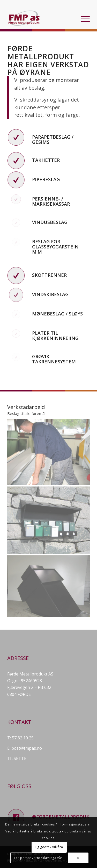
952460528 (31, 681)
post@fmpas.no (27, 748)
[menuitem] (83, 18)
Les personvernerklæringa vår (38, 858)
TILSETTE (17, 758)
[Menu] (83, 18)
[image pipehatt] (49, 584)
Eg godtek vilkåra (49, 847)
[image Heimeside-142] (49, 452)
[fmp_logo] (40, 18)
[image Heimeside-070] (49, 518)
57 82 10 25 (23, 738)
